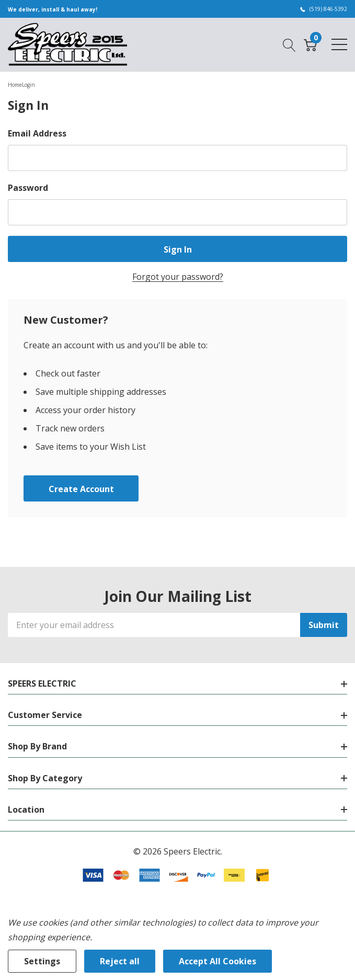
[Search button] (289, 44)
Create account (81, 489)
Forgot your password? (178, 277)
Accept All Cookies (217, 961)
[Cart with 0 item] (310, 44)
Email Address (37, 133)
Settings (42, 961)
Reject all (120, 961)
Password (28, 188)
